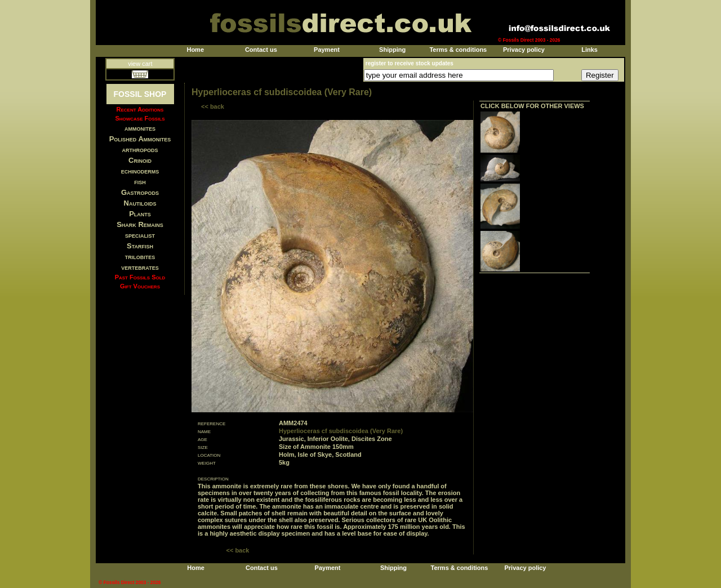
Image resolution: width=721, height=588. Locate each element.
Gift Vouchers (140, 286)
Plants (140, 214)
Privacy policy (524, 50)
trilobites (140, 257)
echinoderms (140, 171)
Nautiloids (140, 203)
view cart (140, 64)
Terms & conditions (458, 50)
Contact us (261, 50)
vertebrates (140, 267)
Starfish (140, 246)
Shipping (392, 50)
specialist (140, 235)
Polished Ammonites (140, 139)
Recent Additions (140, 109)
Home (195, 50)
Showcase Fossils (140, 118)
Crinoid (140, 160)
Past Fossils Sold (140, 277)
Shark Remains (140, 224)
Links (589, 50)
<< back (213, 106)
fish (140, 182)
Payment (327, 50)
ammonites (140, 128)
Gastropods (140, 192)
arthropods (140, 150)
